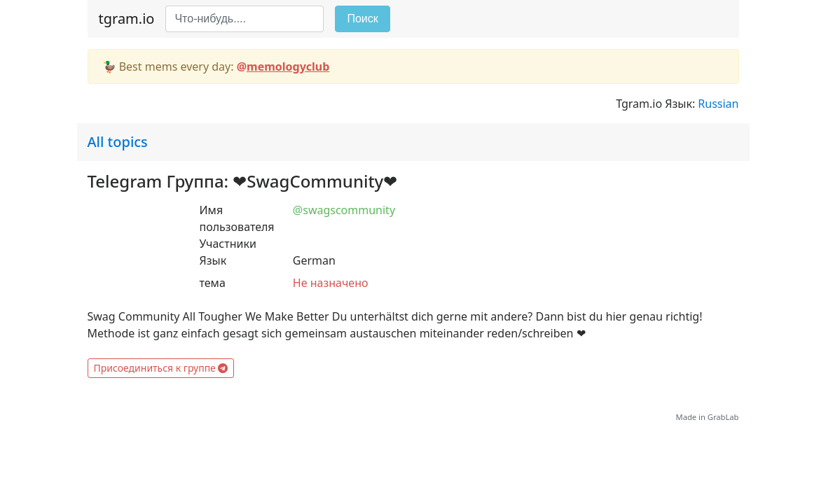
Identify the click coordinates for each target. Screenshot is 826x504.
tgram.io (127, 19)
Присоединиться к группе (161, 368)
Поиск (362, 19)
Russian (718, 104)
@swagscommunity (344, 210)
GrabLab (723, 417)
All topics (118, 142)
